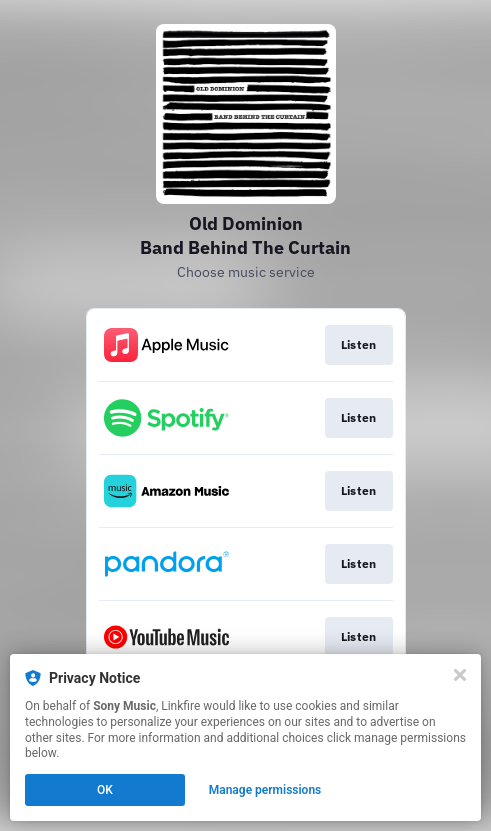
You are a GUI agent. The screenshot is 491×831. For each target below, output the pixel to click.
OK (105, 790)
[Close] (460, 675)
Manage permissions (265, 790)
